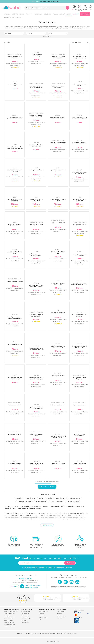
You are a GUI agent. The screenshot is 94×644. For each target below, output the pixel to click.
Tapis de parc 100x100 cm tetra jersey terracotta (79, 57)
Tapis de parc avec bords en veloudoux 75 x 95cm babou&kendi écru (36, 287)
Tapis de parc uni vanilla (15, 434)
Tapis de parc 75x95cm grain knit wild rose (79, 315)
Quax (19, 508)
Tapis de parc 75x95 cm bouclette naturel (15, 464)
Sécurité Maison (40, 502)
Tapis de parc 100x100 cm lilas (58, 253)
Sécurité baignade (73, 502)
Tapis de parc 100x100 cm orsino (36, 435)
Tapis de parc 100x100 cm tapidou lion (15, 57)
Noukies (13, 508)
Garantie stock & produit (10, 624)
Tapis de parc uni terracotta (58, 405)
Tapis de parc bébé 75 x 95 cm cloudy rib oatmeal (36, 408)
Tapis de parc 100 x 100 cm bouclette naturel (15, 378)
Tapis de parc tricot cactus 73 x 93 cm (15, 171)
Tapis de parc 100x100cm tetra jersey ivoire (79, 255)
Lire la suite (47, 525)
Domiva (38, 506)
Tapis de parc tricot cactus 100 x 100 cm (15, 200)
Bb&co (32, 506)
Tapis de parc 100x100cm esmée (58, 223)
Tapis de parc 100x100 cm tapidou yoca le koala (36, 87)
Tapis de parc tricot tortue (15, 344)
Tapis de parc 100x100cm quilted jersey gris (36, 255)
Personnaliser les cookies (10, 617)
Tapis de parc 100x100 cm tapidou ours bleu (58, 57)
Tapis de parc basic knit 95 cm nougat (79, 143)
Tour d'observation (74, 498)
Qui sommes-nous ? (26, 611)
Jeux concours (60, 615)
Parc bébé (19, 498)
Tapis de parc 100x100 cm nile (58, 464)
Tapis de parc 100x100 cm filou (15, 253)
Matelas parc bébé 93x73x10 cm (15, 85)
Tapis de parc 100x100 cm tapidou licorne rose (79, 225)
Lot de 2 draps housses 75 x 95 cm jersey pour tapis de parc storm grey (58, 119)
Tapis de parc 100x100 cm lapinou (79, 85)
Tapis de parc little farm (58, 376)
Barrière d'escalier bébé (43, 634)
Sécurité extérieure (56, 502)
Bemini (26, 506)
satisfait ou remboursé (58, 541)
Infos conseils (60, 613)
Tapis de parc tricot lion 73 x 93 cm (36, 171)
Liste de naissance (61, 611)
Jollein (68, 506)
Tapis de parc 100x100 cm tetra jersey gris (58, 284)
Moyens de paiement (9, 622)
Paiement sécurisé (79, 610)
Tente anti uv (53, 634)
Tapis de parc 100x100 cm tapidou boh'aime (36, 315)
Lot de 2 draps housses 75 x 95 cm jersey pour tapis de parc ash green (79, 119)
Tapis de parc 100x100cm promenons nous (36, 225)
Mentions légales (25, 617)
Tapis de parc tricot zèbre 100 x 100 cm (79, 200)
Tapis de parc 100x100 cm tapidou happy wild (36, 116)
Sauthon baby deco (34, 508)
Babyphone (60, 498)
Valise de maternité (61, 617)
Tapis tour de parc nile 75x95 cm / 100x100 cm (58, 437)
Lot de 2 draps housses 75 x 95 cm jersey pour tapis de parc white (15, 119)
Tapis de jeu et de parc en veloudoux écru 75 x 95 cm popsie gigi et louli (36, 350)
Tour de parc (31, 498)
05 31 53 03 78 (80, 547)
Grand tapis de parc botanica (15, 281)
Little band (76, 506)
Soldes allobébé (25, 622)
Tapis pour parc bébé (71, 634)
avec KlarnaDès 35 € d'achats (36, 542)
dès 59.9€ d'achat (14, 542)
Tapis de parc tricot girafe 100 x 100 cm (36, 200)
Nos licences (42, 615)
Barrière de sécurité (45, 498)
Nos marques (25, 615)
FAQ (40, 619)
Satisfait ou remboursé (9, 626)
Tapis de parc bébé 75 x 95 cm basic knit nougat (36, 378)
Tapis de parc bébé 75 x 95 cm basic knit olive (79, 347)
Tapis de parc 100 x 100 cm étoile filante (36, 464)
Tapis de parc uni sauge (79, 405)
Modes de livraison (8, 621)
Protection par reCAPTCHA (52, 641)
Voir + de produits (47, 487)
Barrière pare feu (61, 634)
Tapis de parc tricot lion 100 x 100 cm (58, 200)
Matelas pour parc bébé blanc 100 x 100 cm (15, 225)
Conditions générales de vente (11, 611)
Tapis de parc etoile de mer (58, 313)
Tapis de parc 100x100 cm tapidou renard (58, 87)
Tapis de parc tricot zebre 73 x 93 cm (58, 171)
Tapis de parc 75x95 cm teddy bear (79, 464)
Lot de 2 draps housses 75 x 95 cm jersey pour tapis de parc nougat (15, 148)
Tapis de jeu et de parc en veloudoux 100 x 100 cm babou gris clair (15, 318)
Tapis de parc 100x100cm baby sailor (79, 378)
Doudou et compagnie (51, 506)
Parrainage (59, 619)
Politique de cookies (9, 619)
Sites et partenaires (44, 611)
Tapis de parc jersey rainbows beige (36, 55)
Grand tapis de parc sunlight (58, 143)
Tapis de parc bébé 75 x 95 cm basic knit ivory (58, 347)
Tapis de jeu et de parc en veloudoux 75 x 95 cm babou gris (79, 285)
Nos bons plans (25, 613)
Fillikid (62, 506)
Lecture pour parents (24, 502)
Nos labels (41, 613)
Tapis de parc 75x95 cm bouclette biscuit (79, 435)
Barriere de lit (20, 634)
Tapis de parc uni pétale (15, 405)
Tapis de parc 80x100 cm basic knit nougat (36, 145)
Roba (24, 508)
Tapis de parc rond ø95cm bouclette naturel (79, 173)
